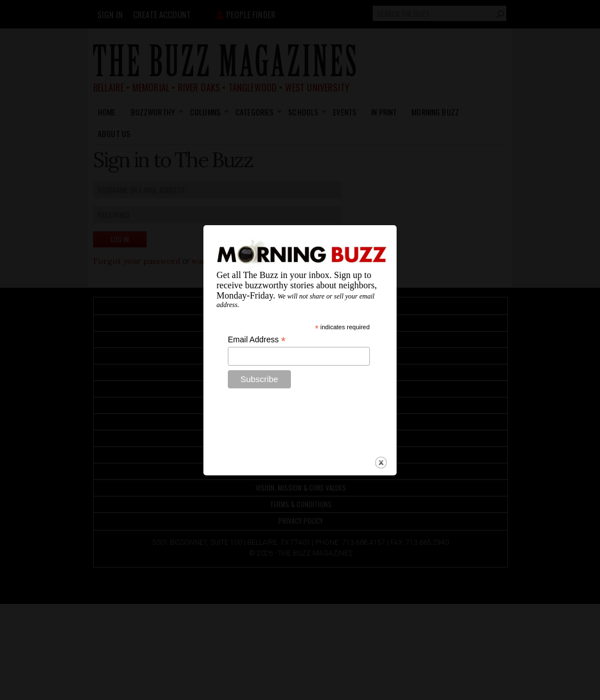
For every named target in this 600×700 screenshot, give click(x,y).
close (381, 451)
